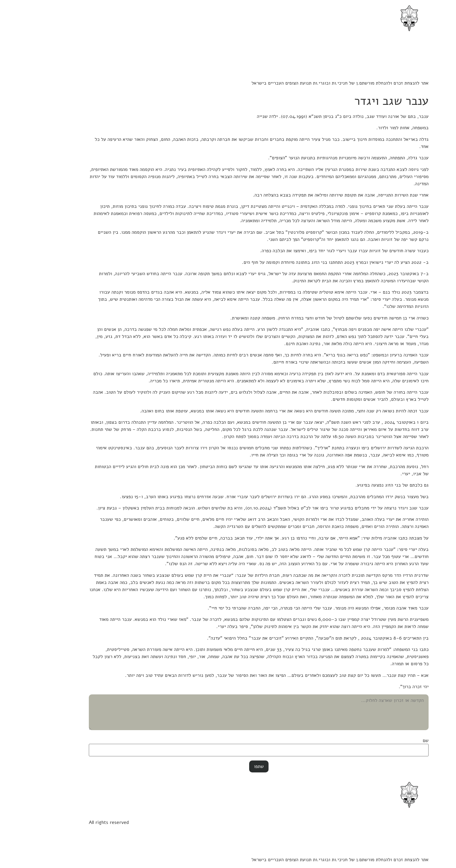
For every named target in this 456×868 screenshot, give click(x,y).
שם (395, 741)
